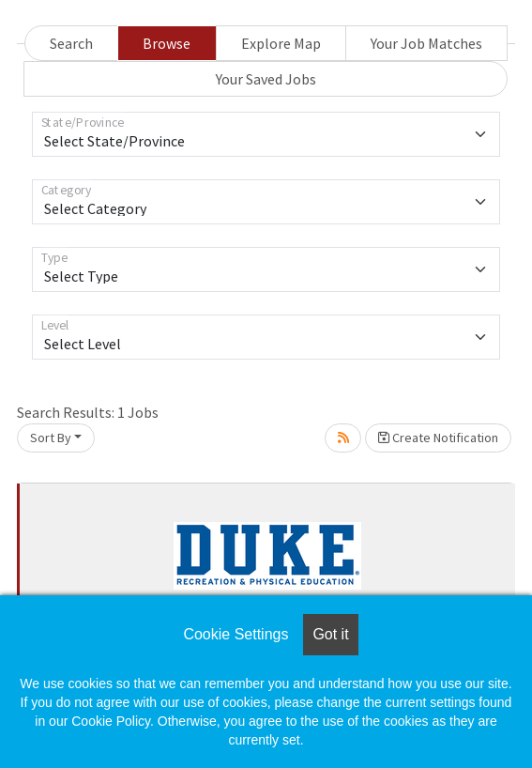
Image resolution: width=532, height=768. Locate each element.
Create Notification (438, 438)
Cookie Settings (236, 634)
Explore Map (281, 43)
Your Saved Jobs (266, 79)
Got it (330, 634)
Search (71, 43)
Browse (167, 43)
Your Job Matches (426, 43)
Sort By (51, 438)
